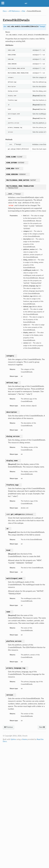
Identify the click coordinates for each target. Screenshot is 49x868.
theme (25, 739)
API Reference (14, 11)
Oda (23, 11)
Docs (5, 11)
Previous (9, 727)
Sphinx (13, 739)
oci (26, 3)
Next (42, 727)
